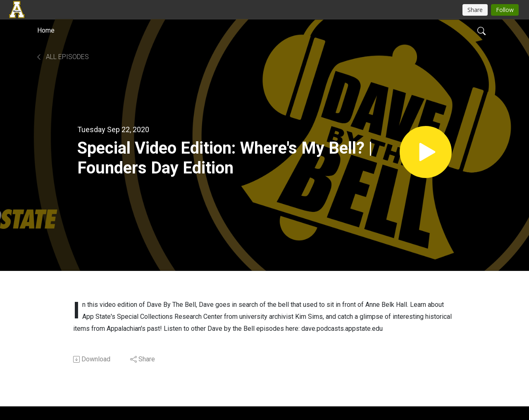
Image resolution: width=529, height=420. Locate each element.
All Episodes (62, 57)
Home (46, 30)
